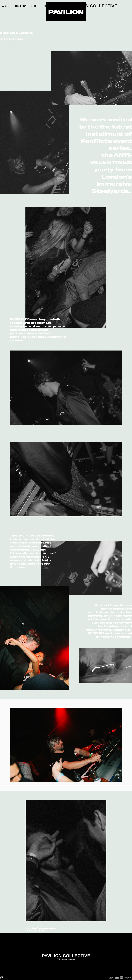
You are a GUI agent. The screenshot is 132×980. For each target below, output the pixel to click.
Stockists (72, 959)
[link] (128, 6)
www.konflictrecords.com (42, 928)
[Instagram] (2, 978)
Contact (64, 959)
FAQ (59, 959)
